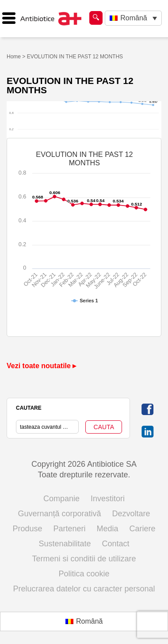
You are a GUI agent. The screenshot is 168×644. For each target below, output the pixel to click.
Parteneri (69, 529)
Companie (61, 499)
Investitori (108, 499)
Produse (27, 529)
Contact (116, 544)
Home (14, 57)
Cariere (143, 529)
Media (108, 529)
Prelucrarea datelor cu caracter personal (84, 589)
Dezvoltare (131, 514)
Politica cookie (84, 574)
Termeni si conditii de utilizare (84, 559)
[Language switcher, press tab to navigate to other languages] (133, 18)
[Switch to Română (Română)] (84, 621)
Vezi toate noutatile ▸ (41, 366)
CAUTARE (29, 408)
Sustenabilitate (65, 544)
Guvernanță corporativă (59, 514)
